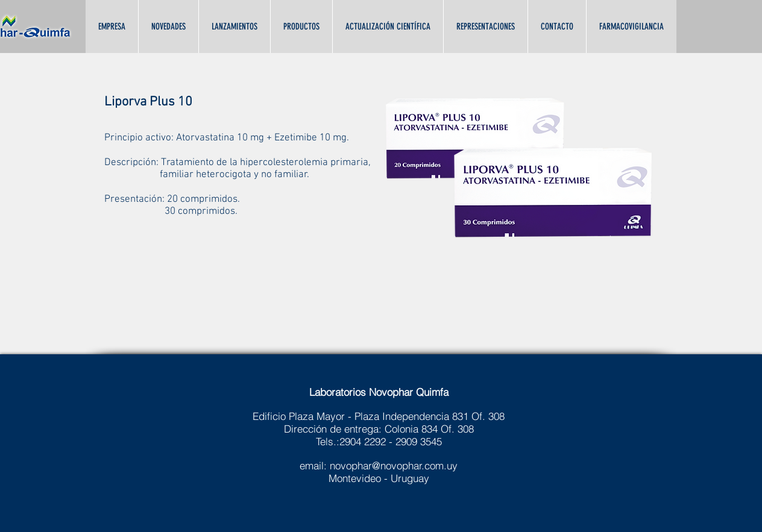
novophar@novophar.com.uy (394, 465)
